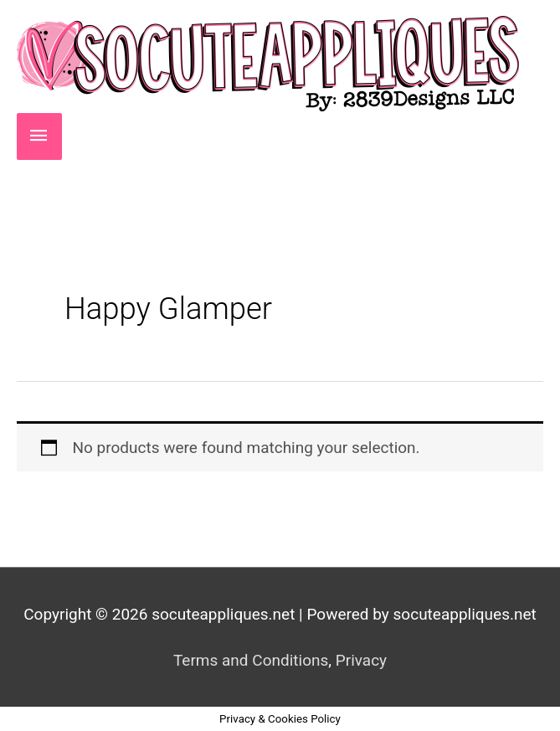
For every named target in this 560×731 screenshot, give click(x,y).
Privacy (361, 660)
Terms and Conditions (251, 660)
